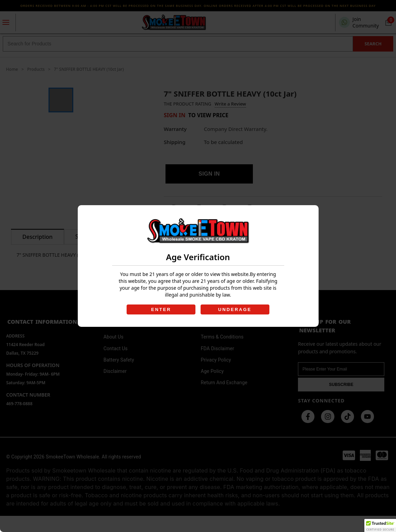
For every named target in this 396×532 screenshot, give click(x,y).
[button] (380, 525)
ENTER (161, 309)
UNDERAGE (235, 309)
